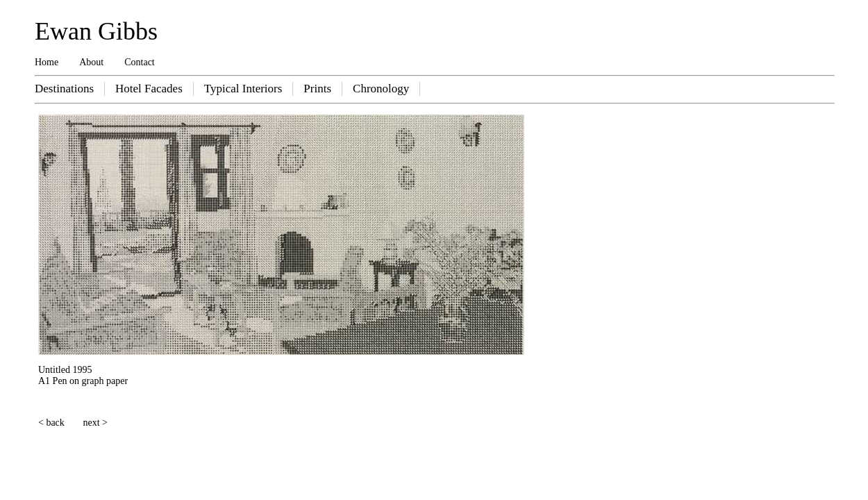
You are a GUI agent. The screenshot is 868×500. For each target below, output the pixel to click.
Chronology (381, 89)
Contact (140, 62)
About (91, 62)
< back (51, 423)
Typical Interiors (243, 89)
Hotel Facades (149, 89)
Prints (317, 89)
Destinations (64, 89)
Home (47, 62)
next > (96, 423)
